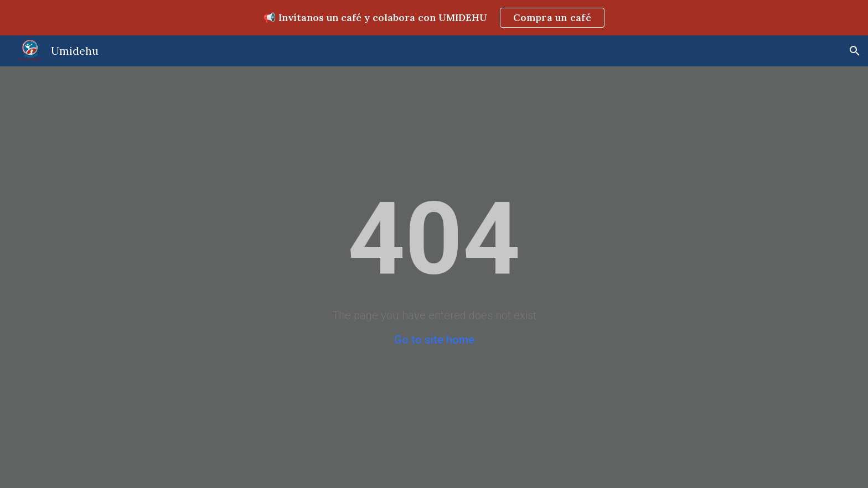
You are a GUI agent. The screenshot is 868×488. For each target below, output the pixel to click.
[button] (855, 51)
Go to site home (434, 340)
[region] (434, 18)
